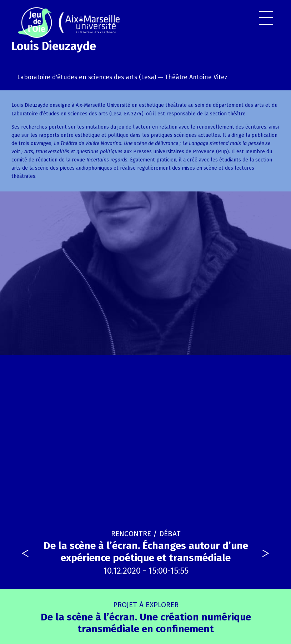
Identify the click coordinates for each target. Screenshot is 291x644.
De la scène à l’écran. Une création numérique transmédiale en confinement (146, 617)
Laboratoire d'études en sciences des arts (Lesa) (87, 77)
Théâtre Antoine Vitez (196, 77)
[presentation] (25, 554)
